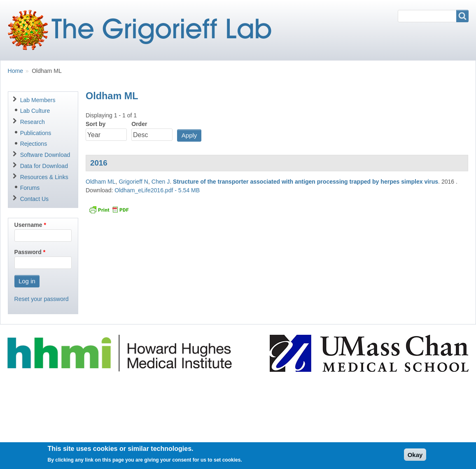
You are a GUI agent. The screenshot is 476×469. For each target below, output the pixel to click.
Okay (415, 457)
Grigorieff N (133, 182)
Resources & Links (44, 177)
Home (15, 71)
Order (139, 124)
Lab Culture (35, 111)
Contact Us (34, 199)
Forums (30, 188)
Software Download (45, 155)
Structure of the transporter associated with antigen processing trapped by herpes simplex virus (306, 182)
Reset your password (42, 299)
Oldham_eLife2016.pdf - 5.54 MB (157, 190)
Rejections (34, 144)
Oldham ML (101, 182)
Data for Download (44, 166)
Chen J (161, 182)
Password (28, 252)
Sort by (96, 124)
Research (33, 122)
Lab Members (38, 100)
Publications (36, 133)
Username (28, 225)
